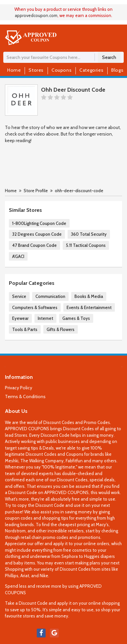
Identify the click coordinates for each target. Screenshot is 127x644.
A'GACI (18, 256)
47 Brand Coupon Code (34, 245)
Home (14, 70)
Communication (50, 296)
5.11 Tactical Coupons (86, 245)
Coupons (62, 70)
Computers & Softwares (35, 307)
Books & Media (89, 296)
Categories (91, 70)
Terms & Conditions (25, 396)
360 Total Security (89, 234)
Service (19, 296)
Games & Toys (76, 318)
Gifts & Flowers (61, 329)
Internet (45, 318)
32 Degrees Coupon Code (37, 234)
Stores (36, 70)
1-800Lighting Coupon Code (39, 223)
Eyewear (20, 318)
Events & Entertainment (89, 307)
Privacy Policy (19, 388)
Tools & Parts (25, 329)
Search (109, 57)
